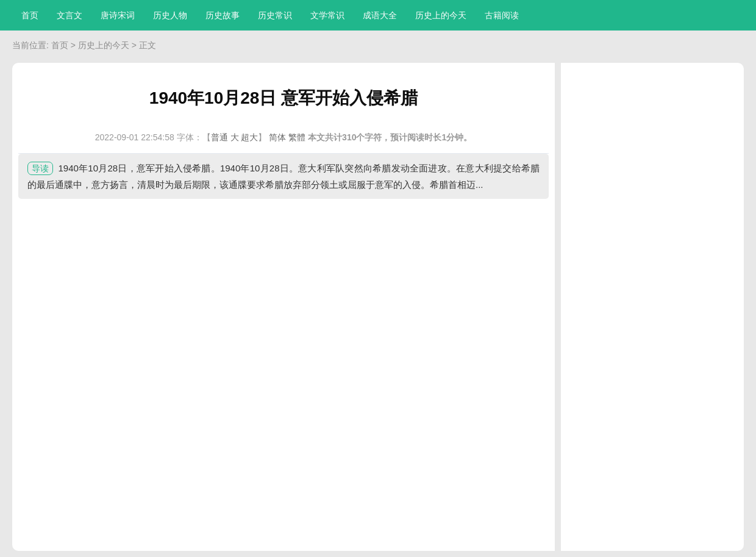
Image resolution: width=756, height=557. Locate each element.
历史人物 (170, 15)
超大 (249, 137)
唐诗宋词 (118, 15)
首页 (30, 15)
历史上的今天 (441, 15)
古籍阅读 (502, 15)
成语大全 (380, 15)
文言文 (70, 15)
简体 (277, 137)
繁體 (297, 137)
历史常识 (275, 15)
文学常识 (327, 15)
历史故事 (223, 15)
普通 (219, 137)
